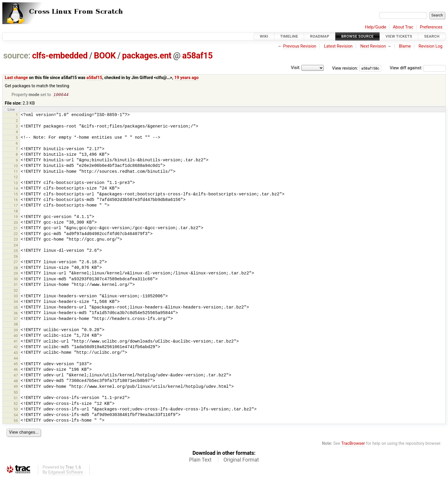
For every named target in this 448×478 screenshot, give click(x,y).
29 (16, 274)
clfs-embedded (60, 56)
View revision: (345, 68)
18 (16, 212)
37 (16, 319)
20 (16, 223)
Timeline (289, 36)
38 (16, 325)
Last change (16, 78)
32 (16, 291)
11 (16, 172)
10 (16, 166)
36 (16, 314)
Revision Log (431, 46)
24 (16, 246)
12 (16, 178)
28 (16, 268)
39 (16, 331)
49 (16, 387)
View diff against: (418, 68)
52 (16, 404)
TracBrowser (353, 444)
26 (16, 257)
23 (16, 240)
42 (16, 347)
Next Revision (373, 46)
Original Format (241, 460)
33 (16, 297)
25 (16, 251)
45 (16, 364)
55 (16, 421)
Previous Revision (300, 46)
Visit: (296, 68)
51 (16, 399)
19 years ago (186, 78)
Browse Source (358, 36)
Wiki (264, 36)
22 (16, 234)
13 (16, 183)
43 (16, 353)
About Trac (403, 27)
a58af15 (197, 56)
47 (16, 376)
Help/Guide (375, 27)
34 (16, 302)
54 (16, 416)
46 (16, 370)
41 (16, 342)
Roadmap (320, 36)
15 (16, 195)
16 (16, 200)
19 (16, 217)
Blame (405, 46)
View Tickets (399, 36)
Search (432, 36)
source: (17, 56)
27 (16, 263)
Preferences (431, 27)
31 (16, 285)
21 (16, 229)
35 (16, 308)
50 (16, 393)
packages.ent (147, 56)
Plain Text (200, 460)
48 (16, 381)
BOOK (105, 56)
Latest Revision (338, 46)
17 (16, 206)
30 (16, 280)
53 (16, 410)
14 (16, 189)
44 (16, 359)
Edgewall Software (66, 473)
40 (16, 336)
